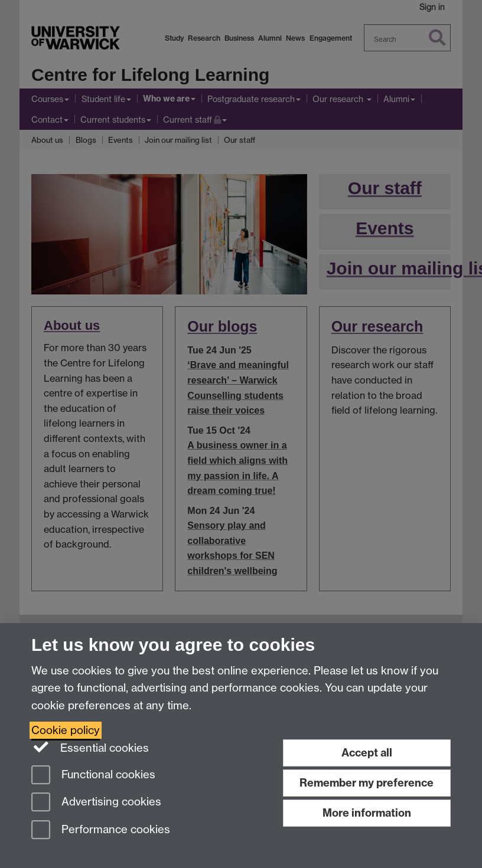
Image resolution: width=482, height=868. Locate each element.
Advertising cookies (96, 803)
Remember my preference (367, 783)
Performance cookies (101, 831)
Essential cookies (90, 747)
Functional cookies (93, 776)
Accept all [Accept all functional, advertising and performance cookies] (367, 753)
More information (367, 813)
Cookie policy (66, 730)
